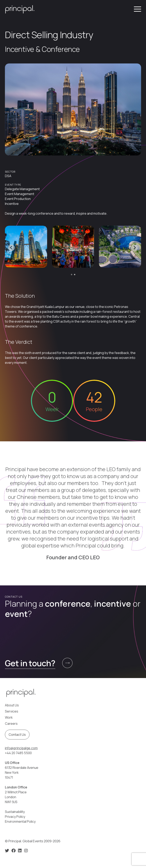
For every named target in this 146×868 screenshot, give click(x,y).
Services (12, 711)
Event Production (18, 199)
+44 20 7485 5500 (18, 753)
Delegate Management (22, 189)
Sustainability (15, 812)
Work (9, 717)
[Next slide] (135, 248)
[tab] (72, 275)
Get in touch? (30, 663)
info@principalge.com (21, 748)
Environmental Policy (20, 821)
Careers (11, 724)
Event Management (20, 194)
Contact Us (17, 735)
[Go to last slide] (11, 248)
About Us (12, 705)
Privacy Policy (15, 817)
